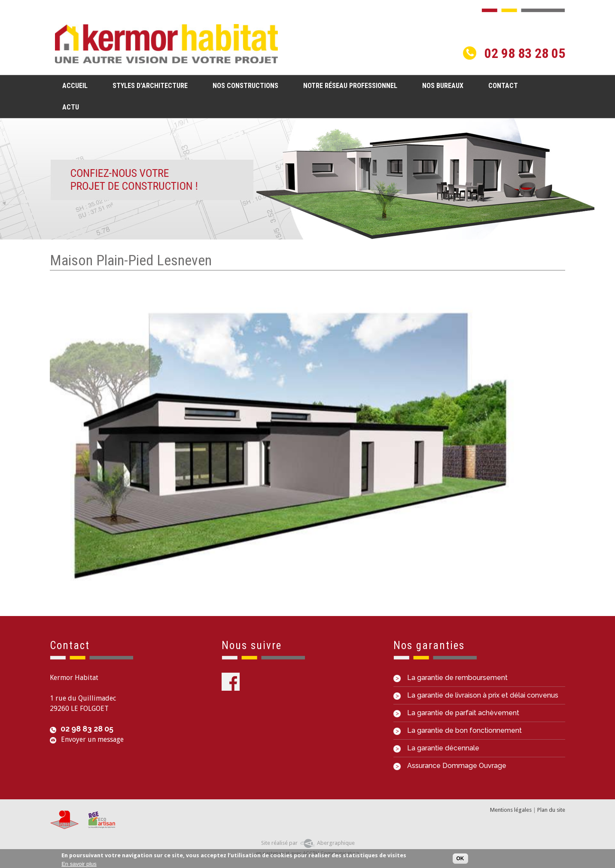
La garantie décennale (436, 748)
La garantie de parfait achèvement (456, 713)
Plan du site (551, 810)
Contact (503, 86)
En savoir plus (79, 864)
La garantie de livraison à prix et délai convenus (476, 695)
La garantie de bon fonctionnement (458, 730)
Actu (71, 107)
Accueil (75, 86)
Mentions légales (511, 810)
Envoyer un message (92, 739)
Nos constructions (243, 85)
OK (460, 859)
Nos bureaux (443, 86)
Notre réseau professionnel (350, 86)
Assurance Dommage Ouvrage (450, 766)
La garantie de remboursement (451, 678)
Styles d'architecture (148, 85)
